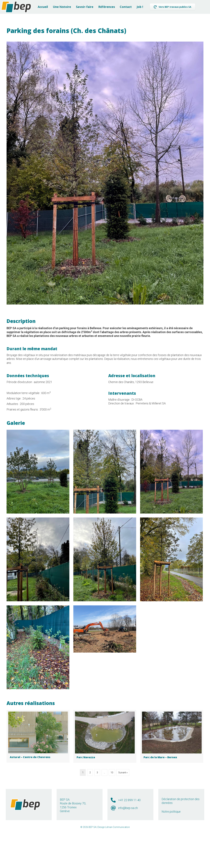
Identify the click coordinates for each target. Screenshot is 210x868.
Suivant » (123, 810)
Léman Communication (118, 865)
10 (112, 810)
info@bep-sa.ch (128, 846)
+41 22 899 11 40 (129, 838)
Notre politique (171, 850)
